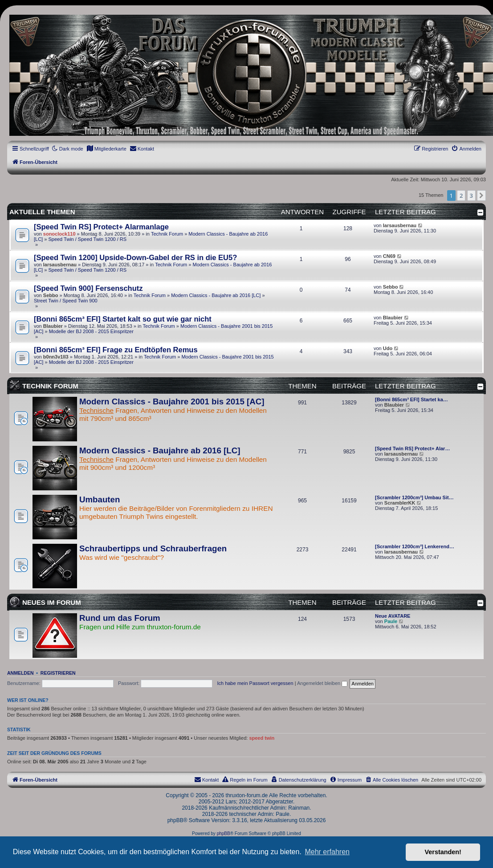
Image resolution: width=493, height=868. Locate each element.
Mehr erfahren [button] (327, 852)
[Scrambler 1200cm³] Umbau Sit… (414, 497)
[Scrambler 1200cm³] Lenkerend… (415, 546)
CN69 (389, 256)
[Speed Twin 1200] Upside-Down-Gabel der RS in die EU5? (135, 257)
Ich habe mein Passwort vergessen (255, 683)
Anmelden (20, 673)
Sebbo (51, 295)
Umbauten (100, 499)
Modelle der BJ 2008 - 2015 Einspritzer (91, 331)
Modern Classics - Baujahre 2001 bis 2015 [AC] (172, 401)
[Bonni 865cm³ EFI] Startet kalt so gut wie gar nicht (123, 319)
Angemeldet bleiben (322, 683)
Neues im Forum (52, 602)
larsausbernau (400, 225)
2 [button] (461, 196)
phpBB (224, 833)
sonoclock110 (59, 234)
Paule (391, 621)
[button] (481, 196)
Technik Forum (167, 234)
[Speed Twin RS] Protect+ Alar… (412, 448)
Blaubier (53, 326)
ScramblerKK (400, 503)
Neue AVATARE (393, 616)
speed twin (262, 738)
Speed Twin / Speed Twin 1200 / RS (87, 239)
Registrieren (58, 673)
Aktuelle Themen (42, 212)
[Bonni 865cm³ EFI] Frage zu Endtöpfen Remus (116, 350)
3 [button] (471, 196)
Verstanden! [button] (443, 852)
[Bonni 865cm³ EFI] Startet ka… (412, 399)
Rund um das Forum (120, 618)
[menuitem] (106, 149)
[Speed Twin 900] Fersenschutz (88, 288)
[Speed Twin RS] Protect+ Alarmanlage (101, 227)
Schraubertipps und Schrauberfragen (153, 548)
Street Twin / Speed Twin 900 (66, 301)
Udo (388, 348)
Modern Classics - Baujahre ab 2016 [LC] (216, 295)
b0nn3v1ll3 (56, 357)
